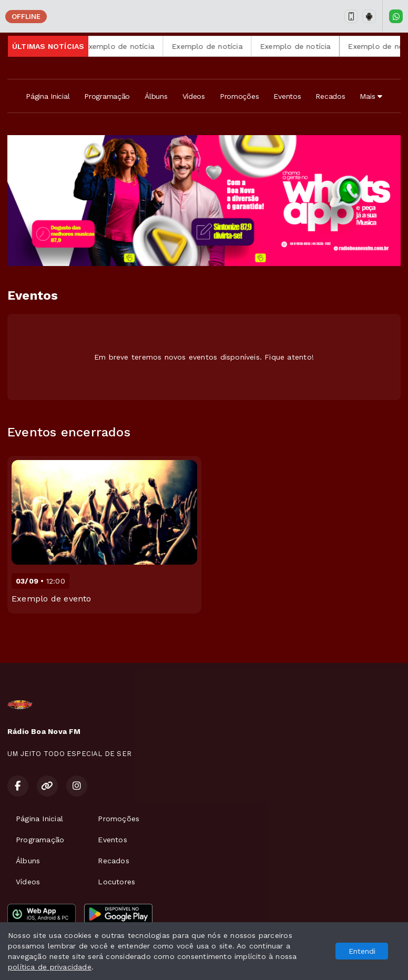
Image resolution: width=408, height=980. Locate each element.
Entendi (362, 951)
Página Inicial (48, 96)
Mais (371, 96)
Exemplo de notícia (131, 46)
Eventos (287, 96)
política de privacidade (50, 967)
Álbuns (156, 96)
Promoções (239, 96)
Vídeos (194, 96)
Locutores (116, 882)
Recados (330, 96)
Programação (107, 96)
